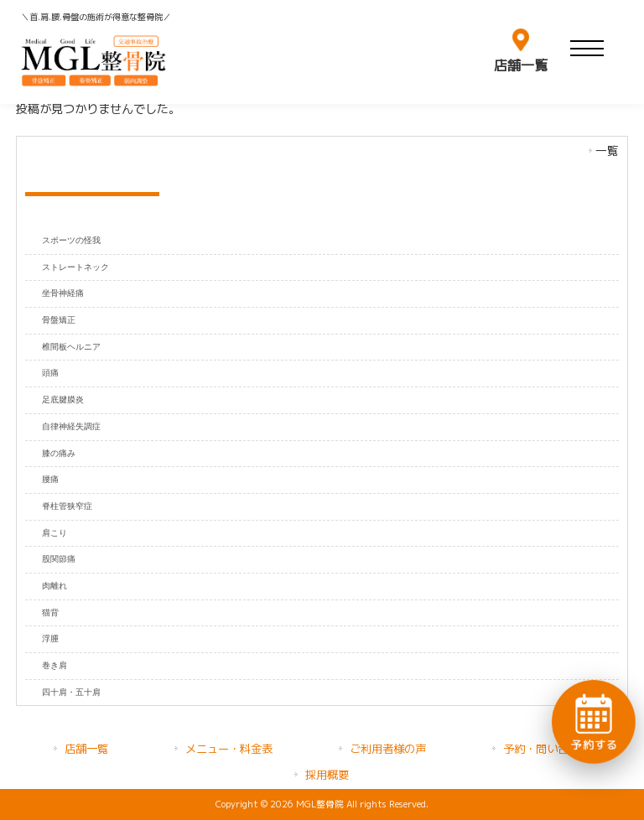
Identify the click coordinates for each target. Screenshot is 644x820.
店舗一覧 (86, 749)
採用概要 (327, 775)
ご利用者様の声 (388, 749)
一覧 (607, 151)
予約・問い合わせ (547, 749)
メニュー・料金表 (229, 749)
